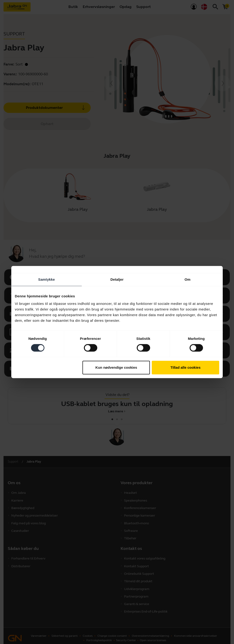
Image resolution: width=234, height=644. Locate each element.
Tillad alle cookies (185, 367)
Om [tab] (187, 279)
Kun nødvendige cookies (116, 367)
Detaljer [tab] (117, 279)
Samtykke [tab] (47, 279)
